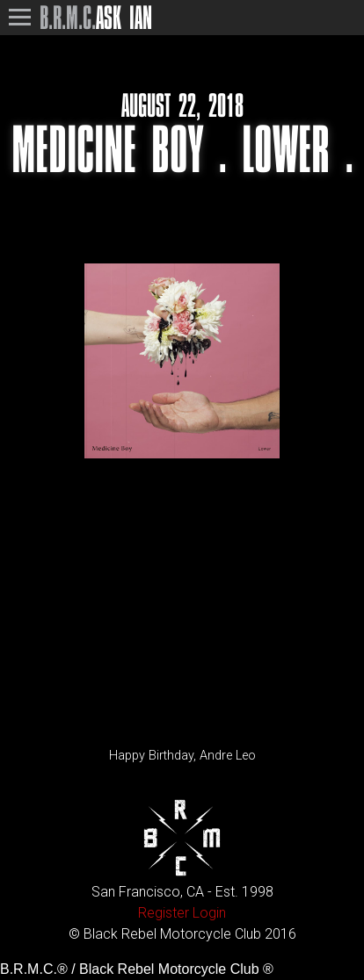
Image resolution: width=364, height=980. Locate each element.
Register (164, 913)
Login (209, 913)
